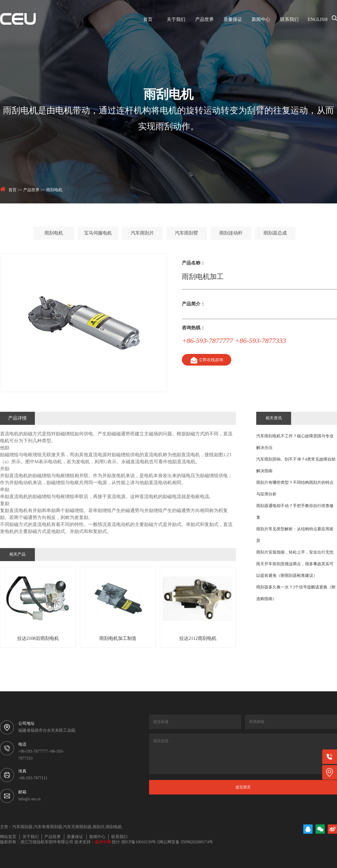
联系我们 (289, 20)
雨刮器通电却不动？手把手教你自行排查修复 (295, 512)
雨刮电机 (54, 190)
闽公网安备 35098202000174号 (186, 842)
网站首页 (8, 837)
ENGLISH (318, 20)
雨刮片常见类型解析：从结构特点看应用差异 (295, 535)
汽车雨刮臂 (187, 233)
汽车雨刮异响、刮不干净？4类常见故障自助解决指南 (296, 465)
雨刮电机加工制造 (118, 639)
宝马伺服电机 (98, 233)
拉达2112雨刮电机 (198, 639)
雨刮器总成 (275, 233)
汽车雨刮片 (142, 233)
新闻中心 (261, 20)
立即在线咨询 (206, 360)
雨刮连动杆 (231, 233)
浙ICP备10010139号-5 (140, 842)
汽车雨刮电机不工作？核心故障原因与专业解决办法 (295, 442)
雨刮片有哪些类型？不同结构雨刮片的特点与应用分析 (295, 489)
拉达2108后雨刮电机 (38, 639)
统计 (116, 842)
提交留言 (243, 787)
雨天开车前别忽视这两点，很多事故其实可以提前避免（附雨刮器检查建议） (295, 570)
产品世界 (205, 20)
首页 (148, 20)
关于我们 (176, 20)
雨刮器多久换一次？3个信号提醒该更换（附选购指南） (296, 593)
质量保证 (233, 20)
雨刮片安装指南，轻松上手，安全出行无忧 (295, 553)
